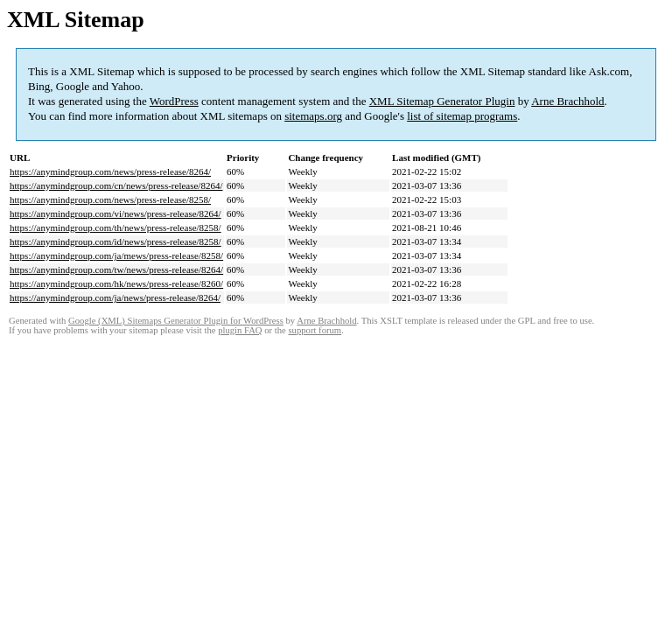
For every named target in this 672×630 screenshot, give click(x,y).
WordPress (174, 101)
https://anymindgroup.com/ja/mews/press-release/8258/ (116, 255)
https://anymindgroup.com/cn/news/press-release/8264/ (116, 185)
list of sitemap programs (462, 116)
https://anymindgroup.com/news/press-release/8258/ (110, 199)
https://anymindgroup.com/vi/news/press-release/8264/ (115, 213)
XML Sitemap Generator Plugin (442, 101)
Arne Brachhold (567, 101)
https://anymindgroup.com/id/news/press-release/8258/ (115, 241)
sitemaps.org (313, 116)
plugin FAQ (240, 330)
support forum (315, 330)
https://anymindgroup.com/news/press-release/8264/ (110, 171)
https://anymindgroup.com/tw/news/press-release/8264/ (116, 269)
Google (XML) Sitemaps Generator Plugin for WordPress (176, 321)
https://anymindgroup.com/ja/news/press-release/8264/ (115, 297)
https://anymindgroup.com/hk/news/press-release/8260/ (116, 283)
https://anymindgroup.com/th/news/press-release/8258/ (115, 227)
